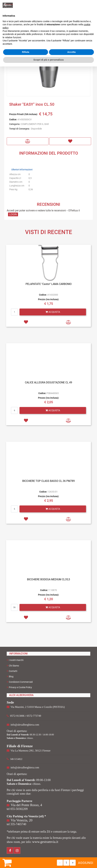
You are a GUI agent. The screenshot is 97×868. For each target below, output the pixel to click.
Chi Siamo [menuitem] (13, 666)
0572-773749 (34, 716)
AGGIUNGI (86, 863)
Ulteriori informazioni (22, 170)
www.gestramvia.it (45, 842)
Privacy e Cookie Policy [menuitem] (19, 687)
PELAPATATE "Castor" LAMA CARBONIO (49, 284)
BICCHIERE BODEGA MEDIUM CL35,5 (48, 579)
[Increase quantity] (73, 863)
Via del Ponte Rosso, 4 (26, 805)
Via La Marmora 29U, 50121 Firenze (31, 751)
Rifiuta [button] (26, 52)
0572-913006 (17, 716)
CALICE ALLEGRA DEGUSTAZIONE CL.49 (48, 382)
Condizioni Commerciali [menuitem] (20, 682)
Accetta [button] (72, 52)
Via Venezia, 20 (22, 820)
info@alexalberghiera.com (25, 725)
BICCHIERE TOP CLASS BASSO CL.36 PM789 (48, 481)
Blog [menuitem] (10, 676)
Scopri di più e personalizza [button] (48, 60)
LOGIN (13, 214)
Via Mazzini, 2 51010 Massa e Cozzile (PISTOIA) (38, 707)
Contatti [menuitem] (12, 671)
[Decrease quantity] (60, 863)
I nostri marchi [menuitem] (15, 660)
